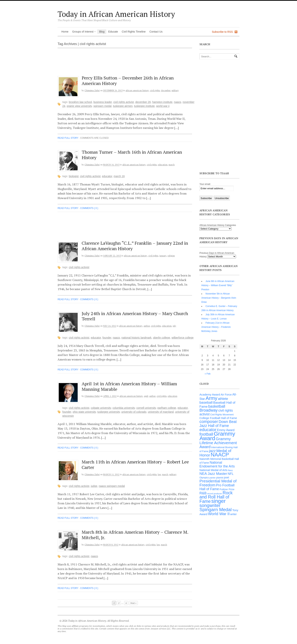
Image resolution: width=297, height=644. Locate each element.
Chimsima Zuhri (92, 90)
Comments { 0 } (89, 208)
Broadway (209, 410)
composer (209, 422)
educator (107, 176)
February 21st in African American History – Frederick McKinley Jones (216, 327)
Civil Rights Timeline (134, 32)
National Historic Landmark (136, 338)
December (166, 90)
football (206, 434)
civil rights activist (123, 102)
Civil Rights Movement (222, 415)
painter (213, 478)
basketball (217, 406)
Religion (171, 256)
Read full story (68, 138)
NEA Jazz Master (213, 474)
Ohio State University (84, 412)
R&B (203, 493)
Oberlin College (162, 338)
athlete (223, 399)
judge (94, 486)
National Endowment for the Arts (217, 464)
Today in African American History (116, 14)
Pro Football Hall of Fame (217, 487)
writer (234, 514)
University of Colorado (134, 412)
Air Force (226, 395)
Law (159, 474)
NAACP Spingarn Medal (112, 486)
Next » (133, 603)
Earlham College (167, 408)
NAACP (177, 102)
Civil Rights (155, 90)
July (174, 326)
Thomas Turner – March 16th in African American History (132, 155)
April (146, 396)
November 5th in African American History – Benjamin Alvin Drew (219, 298)
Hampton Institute (162, 102)
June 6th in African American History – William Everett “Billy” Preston (218, 285)
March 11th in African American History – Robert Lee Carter (135, 465)
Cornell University (146, 408)
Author (147, 326)
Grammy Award (217, 436)
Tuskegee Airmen (123, 106)
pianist (220, 478)
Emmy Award (226, 430)
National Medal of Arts (213, 470)
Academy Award (210, 394)
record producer (215, 494)
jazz (212, 451)
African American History (137, 90)
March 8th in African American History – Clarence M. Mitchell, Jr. (135, 535)
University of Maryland (161, 412)
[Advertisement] (128, 64)
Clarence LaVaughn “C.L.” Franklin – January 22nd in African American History (135, 246)
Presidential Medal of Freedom (218, 483)
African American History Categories (218, 225)
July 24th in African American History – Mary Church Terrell (135, 316)
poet (226, 477)
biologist (74, 176)
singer (219, 501)
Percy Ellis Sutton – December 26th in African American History (128, 81)
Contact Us (156, 32)
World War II (163, 106)
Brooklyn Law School (80, 102)
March (172, 165)
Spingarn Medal (102, 106)
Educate (113, 32)
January (163, 256)
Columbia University (124, 408)
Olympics (204, 478)
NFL (231, 474)
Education (163, 165)
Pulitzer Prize (227, 489)
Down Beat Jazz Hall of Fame (218, 424)
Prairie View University (79, 106)
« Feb (208, 374)
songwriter (210, 505)
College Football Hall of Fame (218, 418)
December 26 (143, 102)
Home (65, 32)
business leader (103, 102)
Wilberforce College (183, 338)
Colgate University (101, 408)
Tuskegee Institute (144, 106)
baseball (206, 402)
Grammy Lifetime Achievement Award (218, 443)
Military (175, 90)
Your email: (205, 184)
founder (107, 338)
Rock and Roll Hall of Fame (216, 497)
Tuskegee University (109, 412)
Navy (230, 470)
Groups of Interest (83, 32)
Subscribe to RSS (222, 32)
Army (211, 398)
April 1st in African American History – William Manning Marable (129, 386)
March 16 (119, 176)
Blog (102, 32)
